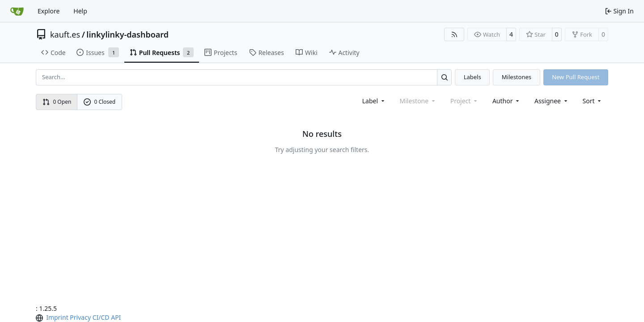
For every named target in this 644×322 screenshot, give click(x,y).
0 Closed (100, 102)
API (116, 317)
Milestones (517, 77)
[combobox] (374, 101)
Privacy (80, 317)
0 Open (57, 102)
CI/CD (101, 317)
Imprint (57, 317)
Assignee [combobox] (552, 101)
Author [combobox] (506, 101)
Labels (472, 77)
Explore (49, 11)
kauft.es (65, 34)
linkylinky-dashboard (127, 34)
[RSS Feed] (454, 34)
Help (80, 11)
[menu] (593, 101)
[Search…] (444, 77)
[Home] (17, 11)
